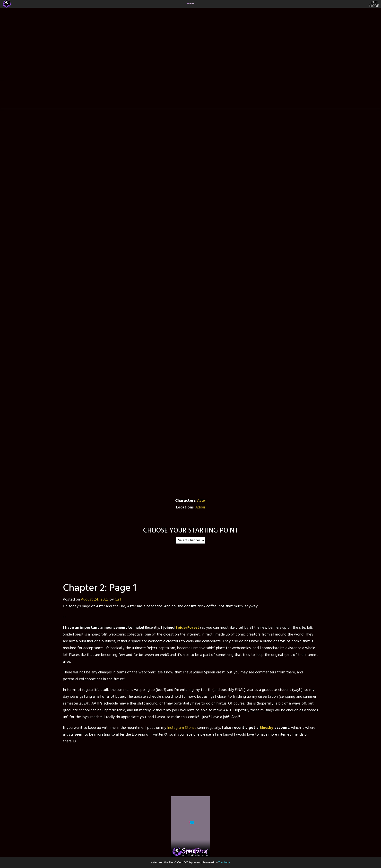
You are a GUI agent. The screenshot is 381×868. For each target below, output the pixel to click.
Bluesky (266, 728)
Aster (202, 501)
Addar (200, 507)
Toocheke (224, 863)
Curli (118, 600)
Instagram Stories (182, 728)
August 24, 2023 (95, 600)
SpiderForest (187, 628)
